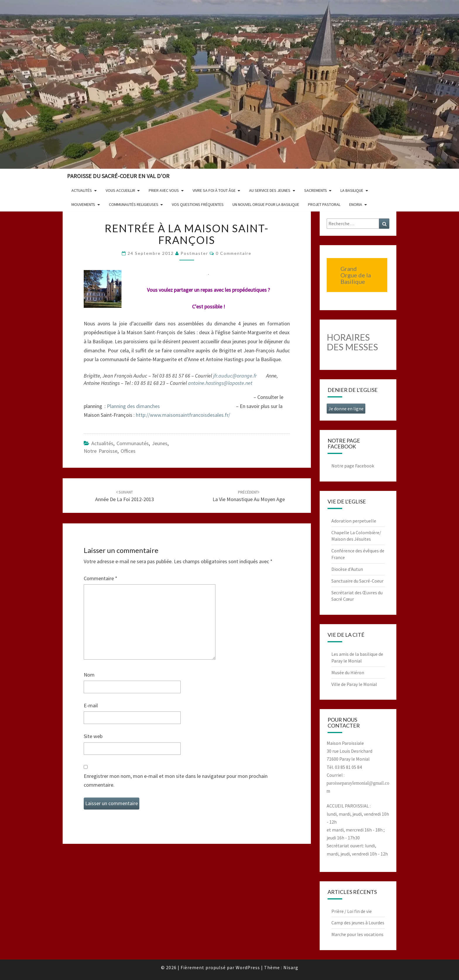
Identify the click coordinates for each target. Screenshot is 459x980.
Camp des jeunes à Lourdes (358, 923)
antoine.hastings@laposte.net (220, 383)
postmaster (194, 253)
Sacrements (316, 190)
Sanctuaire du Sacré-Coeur (357, 581)
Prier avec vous (164, 190)
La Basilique (352, 190)
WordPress (248, 967)
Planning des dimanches (133, 406)
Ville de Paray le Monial (354, 684)
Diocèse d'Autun (347, 569)
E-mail (91, 705)
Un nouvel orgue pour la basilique (266, 204)
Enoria (356, 204)
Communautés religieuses (134, 204)
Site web (93, 736)
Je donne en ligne (346, 409)
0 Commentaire (234, 253)
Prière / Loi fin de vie (352, 911)
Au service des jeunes (270, 190)
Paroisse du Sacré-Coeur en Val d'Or (118, 176)
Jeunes (160, 443)
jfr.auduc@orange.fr (235, 376)
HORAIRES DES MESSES (352, 342)
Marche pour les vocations (357, 934)
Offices (128, 451)
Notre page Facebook (353, 466)
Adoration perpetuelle (354, 521)
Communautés (133, 443)
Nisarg (291, 967)
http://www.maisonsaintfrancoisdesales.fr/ (183, 415)
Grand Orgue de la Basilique (356, 275)
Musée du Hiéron (348, 672)
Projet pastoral (324, 204)
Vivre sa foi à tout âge (214, 190)
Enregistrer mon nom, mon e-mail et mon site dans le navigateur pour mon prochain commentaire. (176, 781)
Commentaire (101, 578)
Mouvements (83, 204)
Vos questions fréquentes (198, 204)
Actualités (82, 190)
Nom (89, 675)
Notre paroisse (101, 451)
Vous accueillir (120, 190)
